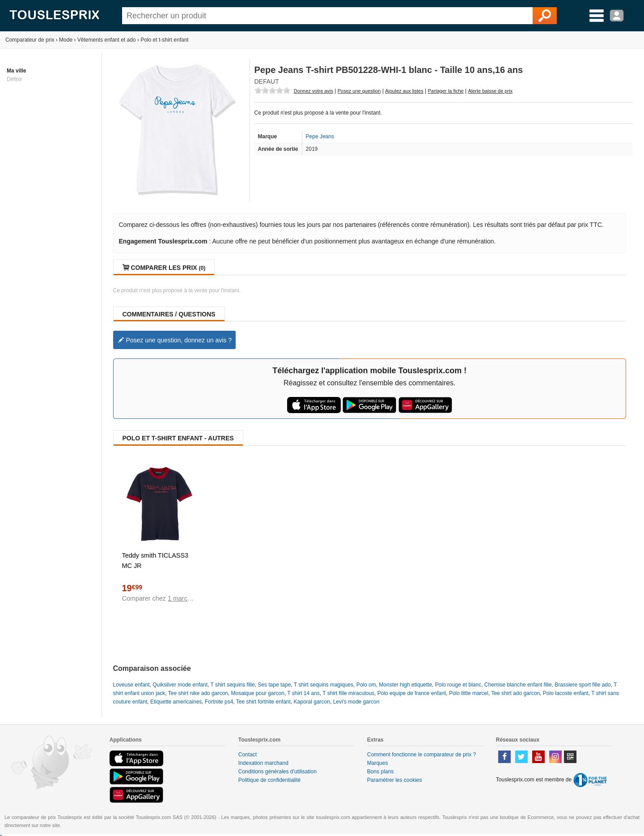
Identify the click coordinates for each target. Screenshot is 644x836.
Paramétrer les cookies (395, 780)
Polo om (366, 685)
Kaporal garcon (312, 702)
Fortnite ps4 (219, 702)
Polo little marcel (469, 693)
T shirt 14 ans (303, 693)
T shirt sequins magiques (324, 685)
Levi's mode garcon (356, 702)
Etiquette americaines (176, 702)
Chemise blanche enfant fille (518, 685)
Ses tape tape (274, 685)
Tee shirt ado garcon (515, 693)
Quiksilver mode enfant (180, 685)
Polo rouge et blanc (458, 685)
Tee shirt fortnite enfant (263, 702)
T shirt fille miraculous (348, 693)
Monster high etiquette (405, 685)
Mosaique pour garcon (257, 693)
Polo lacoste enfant (566, 693)
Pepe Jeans (320, 136)
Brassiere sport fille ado (583, 685)
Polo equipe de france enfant (412, 693)
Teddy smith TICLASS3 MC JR (155, 561)
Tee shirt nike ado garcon (198, 693)
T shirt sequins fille (232, 685)
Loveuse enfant (131, 685)
